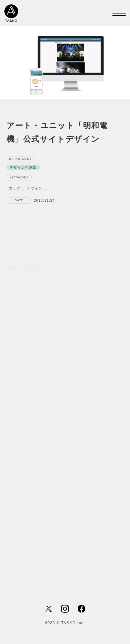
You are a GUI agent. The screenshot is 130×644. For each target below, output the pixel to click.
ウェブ (15, 188)
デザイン (35, 188)
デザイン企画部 (23, 168)
